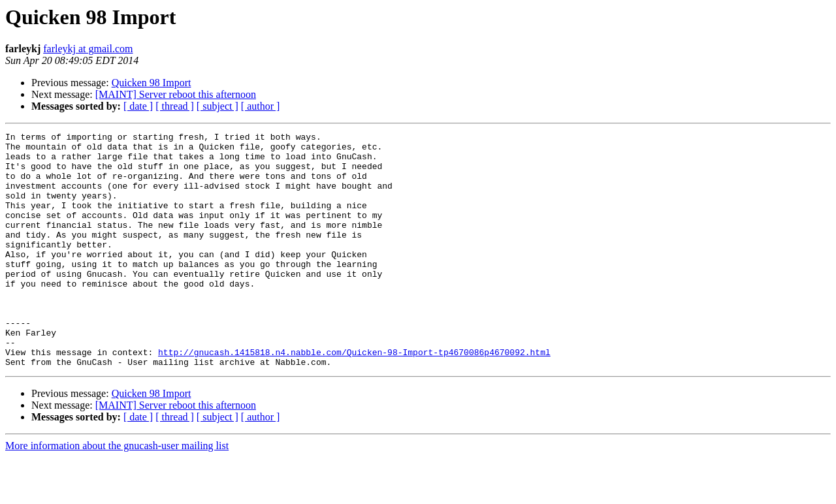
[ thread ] (175, 106)
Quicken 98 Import (152, 83)
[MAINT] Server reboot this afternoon (176, 94)
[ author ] (261, 106)
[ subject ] (217, 106)
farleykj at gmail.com (88, 49)
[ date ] (138, 106)
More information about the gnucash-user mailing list (117, 493)
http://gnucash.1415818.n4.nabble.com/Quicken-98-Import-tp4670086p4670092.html (354, 397)
